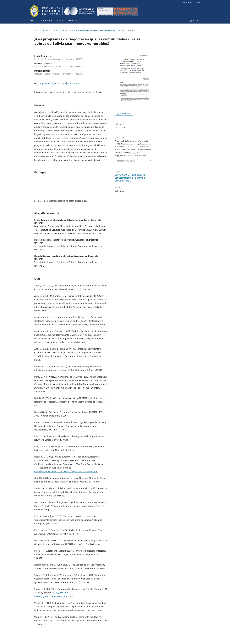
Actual (33, 21)
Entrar (197, 2)
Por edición (46, 21)
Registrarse (186, 2)
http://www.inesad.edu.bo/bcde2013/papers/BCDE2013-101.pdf (66, 471)
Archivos (46, 30)
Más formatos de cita (126, 161)
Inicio (37, 30)
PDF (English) (125, 113)
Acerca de (73, 21)
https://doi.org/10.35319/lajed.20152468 (59, 83)
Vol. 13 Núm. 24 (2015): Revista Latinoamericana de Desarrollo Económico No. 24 (89, 30)
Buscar (60, 21)
